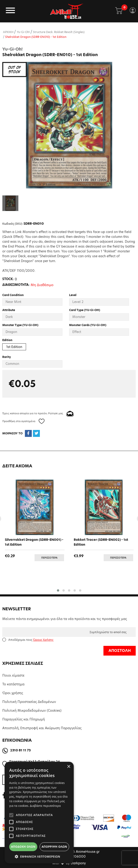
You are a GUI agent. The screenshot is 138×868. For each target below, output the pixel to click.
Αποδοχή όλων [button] (23, 847)
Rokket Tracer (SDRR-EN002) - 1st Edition (101, 542)
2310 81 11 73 (20, 750)
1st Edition (14, 347)
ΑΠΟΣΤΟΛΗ (120, 651)
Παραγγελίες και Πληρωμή (24, 719)
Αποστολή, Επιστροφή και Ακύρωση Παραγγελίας (42, 728)
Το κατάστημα (13, 684)
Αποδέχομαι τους (31, 640)
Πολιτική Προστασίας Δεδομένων (29, 702)
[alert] (39, 813)
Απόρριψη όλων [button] (54, 847)
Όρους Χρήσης (43, 640)
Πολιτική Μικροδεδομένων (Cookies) (32, 711)
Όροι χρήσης (13, 693)
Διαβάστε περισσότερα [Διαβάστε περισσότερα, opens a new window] (45, 806)
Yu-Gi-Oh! (23, 32)
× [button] (69, 767)
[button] (58, 590)
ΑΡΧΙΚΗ (8, 32)
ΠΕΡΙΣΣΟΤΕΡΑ (49, 558)
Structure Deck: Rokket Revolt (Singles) (59, 32)
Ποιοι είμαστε (13, 675)
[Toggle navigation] (10, 11)
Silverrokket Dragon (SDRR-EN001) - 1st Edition (34, 542)
